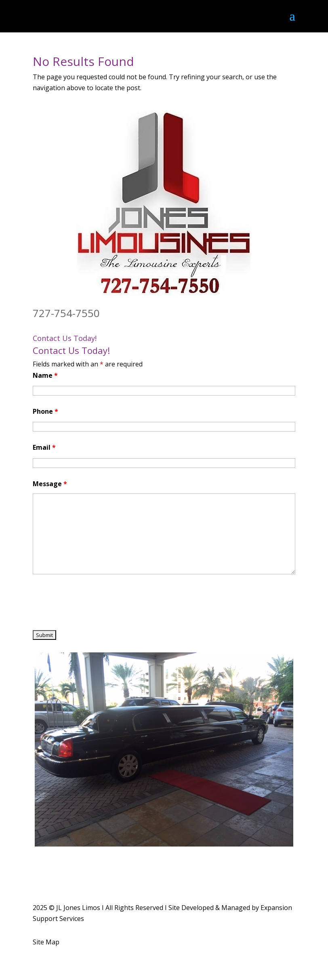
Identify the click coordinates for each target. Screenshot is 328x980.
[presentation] (94, 603)
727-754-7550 (66, 313)
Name (45, 375)
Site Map (46, 942)
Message (50, 484)
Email (44, 447)
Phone (45, 411)
